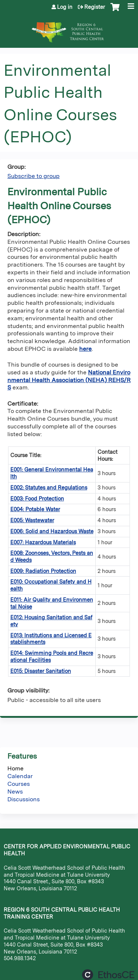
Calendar (20, 776)
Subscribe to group (33, 176)
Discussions (24, 799)
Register (95, 7)
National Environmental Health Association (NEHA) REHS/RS (69, 380)
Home (15, 768)
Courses (19, 784)
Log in (65, 7)
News (15, 792)
